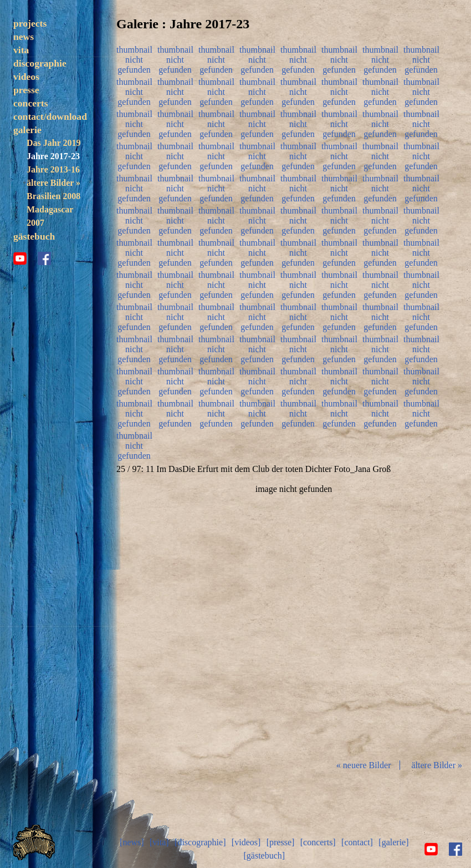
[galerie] (393, 842)
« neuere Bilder (364, 765)
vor (412, 617)
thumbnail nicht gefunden (134, 58)
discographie (40, 63)
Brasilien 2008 (53, 196)
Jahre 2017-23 (53, 156)
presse (26, 90)
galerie (27, 130)
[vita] (159, 842)
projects (30, 23)
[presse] (281, 842)
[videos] (246, 842)
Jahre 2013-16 (53, 169)
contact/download (50, 116)
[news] (132, 842)
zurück (175, 617)
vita (21, 50)
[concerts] (318, 842)
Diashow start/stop (293, 617)
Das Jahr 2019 (53, 143)
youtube (20, 258)
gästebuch (34, 236)
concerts (31, 103)
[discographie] (200, 842)
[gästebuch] (264, 856)
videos (26, 77)
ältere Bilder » (53, 183)
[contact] (357, 842)
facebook (44, 258)
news (24, 37)
